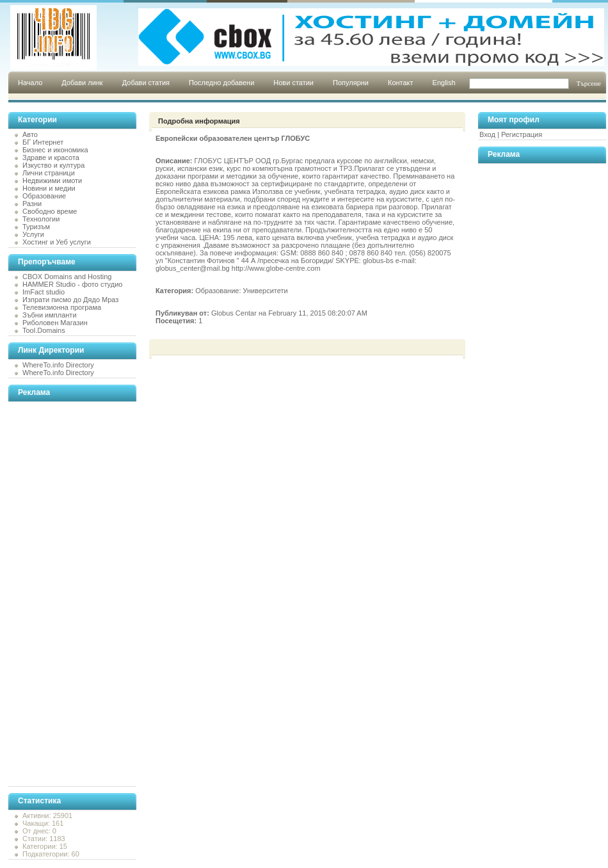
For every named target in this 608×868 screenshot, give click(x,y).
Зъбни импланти (50, 315)
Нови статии (293, 83)
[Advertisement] (60, 594)
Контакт (401, 83)
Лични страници (49, 173)
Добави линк (82, 83)
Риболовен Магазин (55, 323)
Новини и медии (49, 188)
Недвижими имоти (52, 181)
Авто (30, 134)
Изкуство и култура (53, 165)
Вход (487, 134)
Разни (32, 204)
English (444, 83)
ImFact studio (44, 292)
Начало (30, 83)
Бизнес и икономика (55, 150)
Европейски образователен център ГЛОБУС (233, 138)
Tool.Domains (44, 330)
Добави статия (146, 83)
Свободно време (50, 211)
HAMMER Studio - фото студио (72, 284)
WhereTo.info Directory (58, 365)
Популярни (351, 83)
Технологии (41, 219)
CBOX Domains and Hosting (67, 277)
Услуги (33, 234)
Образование (44, 196)
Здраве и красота (51, 157)
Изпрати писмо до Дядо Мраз (70, 300)
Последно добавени (221, 83)
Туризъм (36, 227)
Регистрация (522, 134)
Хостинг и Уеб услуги (57, 242)
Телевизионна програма (62, 307)
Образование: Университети (241, 291)
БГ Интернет (43, 142)
